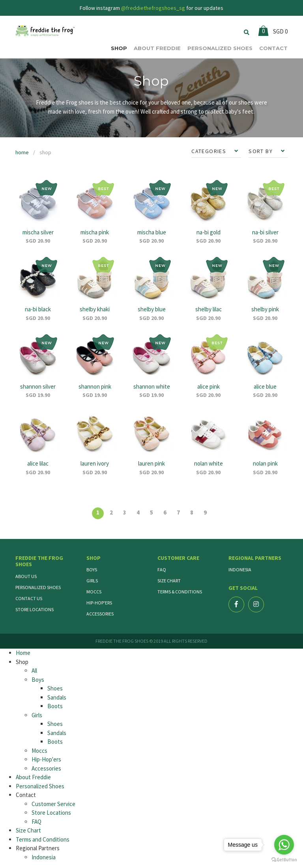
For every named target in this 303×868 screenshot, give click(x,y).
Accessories (100, 614)
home (22, 152)
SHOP (119, 48)
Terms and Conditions (43, 839)
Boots (55, 706)
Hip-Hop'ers (99, 603)
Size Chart (169, 581)
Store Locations (35, 609)
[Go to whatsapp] (284, 845)
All (34, 671)
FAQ (162, 570)
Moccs (94, 592)
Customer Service (53, 804)
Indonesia (240, 570)
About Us (26, 576)
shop (45, 152)
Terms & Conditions (180, 592)
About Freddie (33, 777)
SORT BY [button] (261, 151)
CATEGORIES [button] (209, 151)
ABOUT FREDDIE (157, 48)
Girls (92, 581)
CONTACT (273, 48)
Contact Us (29, 598)
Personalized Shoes (38, 587)
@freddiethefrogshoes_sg (153, 8)
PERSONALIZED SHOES (220, 48)
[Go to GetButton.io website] (284, 860)
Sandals (57, 697)
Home (23, 653)
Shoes (55, 688)
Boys (92, 570)
